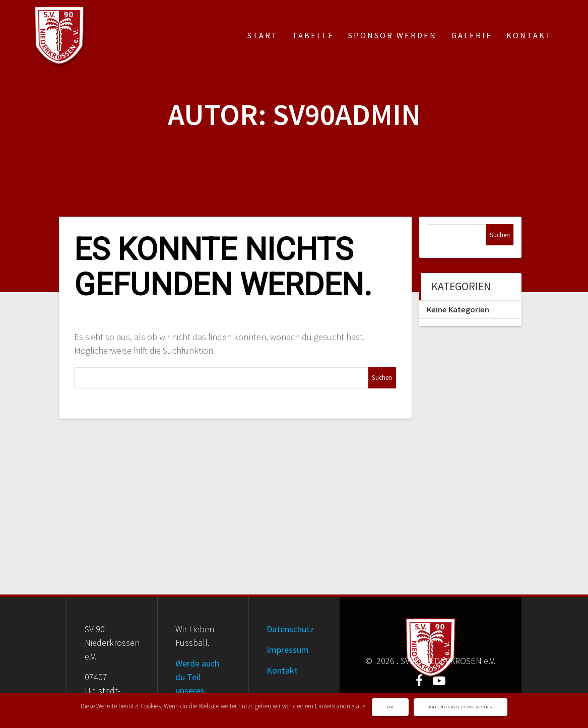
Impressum (288, 650)
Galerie (472, 35)
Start (263, 35)
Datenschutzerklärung (461, 707)
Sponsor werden (393, 35)
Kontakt (529, 35)
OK (390, 707)
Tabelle (313, 35)
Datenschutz (290, 629)
